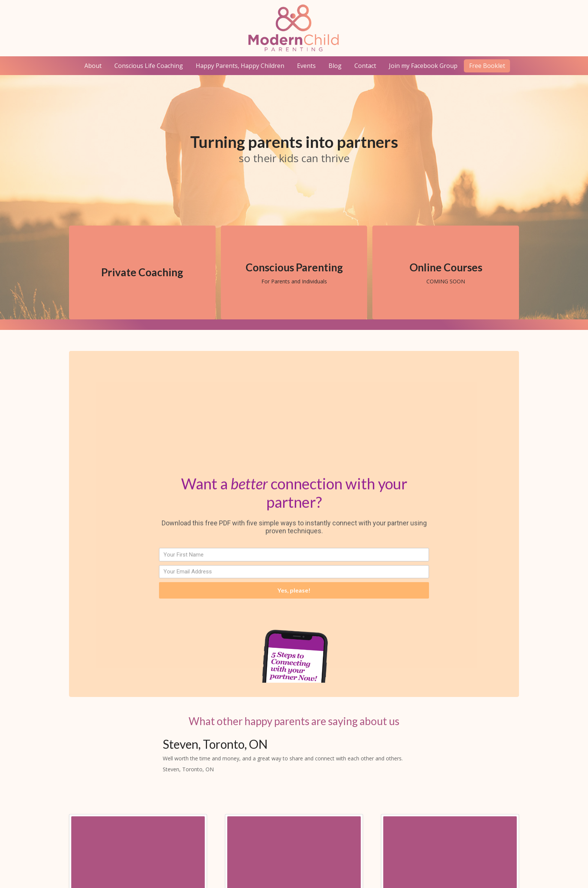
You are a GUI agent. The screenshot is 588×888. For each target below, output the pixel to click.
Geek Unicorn (445, 870)
